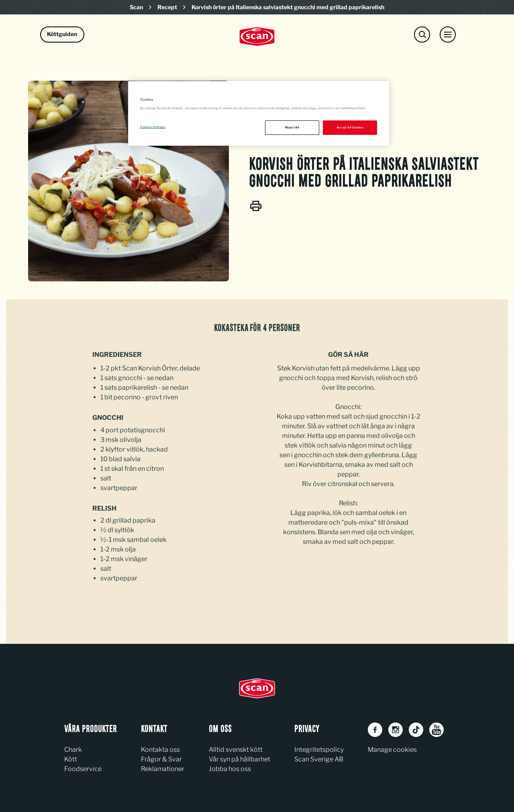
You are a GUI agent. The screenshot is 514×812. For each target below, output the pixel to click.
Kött (71, 759)
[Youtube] (436, 730)
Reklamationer (163, 769)
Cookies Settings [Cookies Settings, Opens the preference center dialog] (153, 127)
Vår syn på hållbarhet (240, 759)
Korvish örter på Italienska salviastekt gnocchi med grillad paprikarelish (288, 7)
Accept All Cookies (350, 127)
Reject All (292, 127)
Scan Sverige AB (319, 759)
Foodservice (83, 769)
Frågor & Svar (161, 759)
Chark (73, 750)
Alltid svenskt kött (236, 750)
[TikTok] (416, 730)
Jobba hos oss (230, 769)
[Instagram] (396, 730)
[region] (259, 113)
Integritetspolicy (319, 750)
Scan (136, 7)
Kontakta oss (160, 750)
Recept (167, 7)
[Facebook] (375, 730)
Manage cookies (392, 750)
